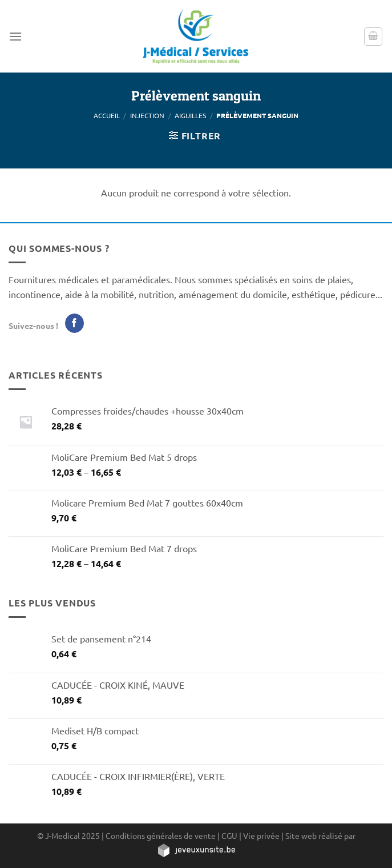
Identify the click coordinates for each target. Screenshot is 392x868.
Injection (147, 115)
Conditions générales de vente (161, 835)
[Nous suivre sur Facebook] (74, 323)
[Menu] (15, 36)
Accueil (107, 115)
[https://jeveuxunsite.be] (196, 850)
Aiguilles (190, 115)
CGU (229, 835)
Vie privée (261, 835)
